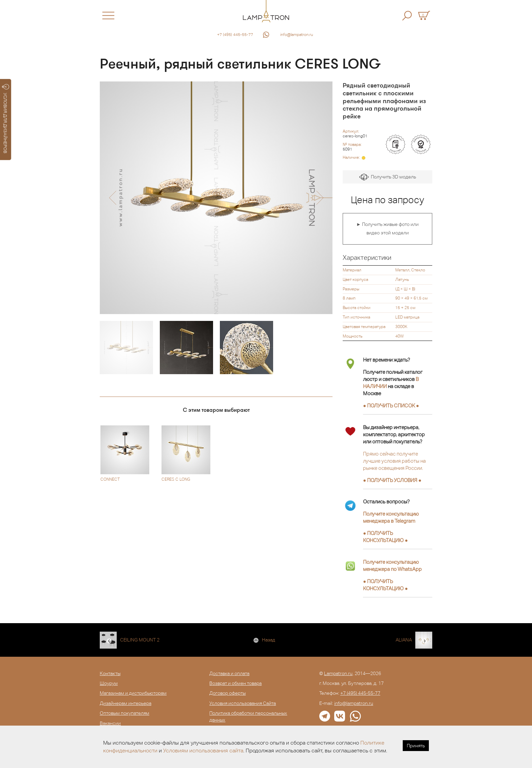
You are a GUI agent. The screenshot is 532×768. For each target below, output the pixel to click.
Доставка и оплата (229, 673)
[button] (112, 198)
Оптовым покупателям (125, 713)
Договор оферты (227, 693)
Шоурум (109, 683)
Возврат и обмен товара (235, 683)
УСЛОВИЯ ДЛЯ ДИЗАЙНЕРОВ (6, 119)
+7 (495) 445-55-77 (235, 35)
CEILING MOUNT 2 (140, 640)
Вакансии (110, 723)
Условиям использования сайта (203, 751)
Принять (416, 746)
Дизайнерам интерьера (126, 703)
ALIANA (404, 640)
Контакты (110, 673)
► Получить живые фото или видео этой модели (387, 229)
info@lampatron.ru (297, 35)
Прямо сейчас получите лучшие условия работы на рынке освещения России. (394, 461)
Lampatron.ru (338, 673)
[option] (216, 198)
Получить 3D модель (388, 177)
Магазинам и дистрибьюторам (133, 693)
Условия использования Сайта (243, 703)
